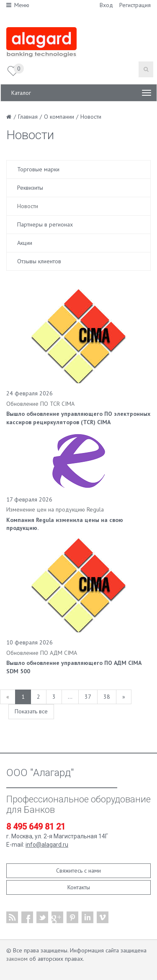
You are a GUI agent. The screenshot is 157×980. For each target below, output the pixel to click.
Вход (106, 5)
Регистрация (135, 5)
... (70, 697)
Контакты (79, 887)
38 (107, 697)
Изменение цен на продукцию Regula (55, 509)
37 (88, 697)
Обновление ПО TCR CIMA (40, 404)
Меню (18, 5)
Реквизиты (30, 188)
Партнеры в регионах (45, 224)
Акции (25, 243)
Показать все (31, 711)
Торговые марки (38, 169)
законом (17, 959)
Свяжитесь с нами (78, 871)
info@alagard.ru (47, 845)
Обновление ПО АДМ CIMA (42, 653)
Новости (28, 206)
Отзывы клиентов (39, 261)
